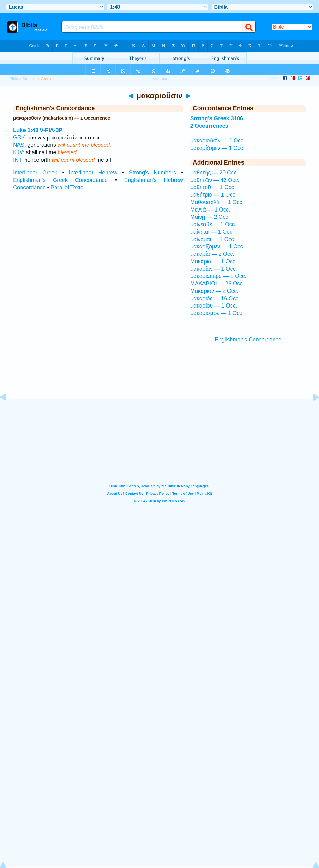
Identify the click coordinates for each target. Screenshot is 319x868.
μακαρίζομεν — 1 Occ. (217, 148)
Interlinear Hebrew (93, 173)
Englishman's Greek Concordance (60, 180)
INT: (18, 160)
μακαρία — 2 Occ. (212, 254)
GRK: (20, 137)
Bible (14, 79)
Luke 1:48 (26, 130)
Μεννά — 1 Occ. (210, 210)
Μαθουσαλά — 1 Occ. (217, 202)
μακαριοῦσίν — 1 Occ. (218, 141)
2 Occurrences (209, 126)
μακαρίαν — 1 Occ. (214, 269)
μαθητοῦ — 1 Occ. (213, 187)
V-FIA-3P (51, 130)
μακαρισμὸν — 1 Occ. (217, 313)
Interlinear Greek (35, 173)
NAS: (19, 145)
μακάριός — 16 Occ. (215, 298)
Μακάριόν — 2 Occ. (214, 291)
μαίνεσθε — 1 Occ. (213, 224)
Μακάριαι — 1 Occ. (214, 261)
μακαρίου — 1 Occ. (214, 306)
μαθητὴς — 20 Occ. (214, 173)
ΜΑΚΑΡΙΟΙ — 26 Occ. (217, 284)
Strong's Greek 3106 (217, 118)
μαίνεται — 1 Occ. (212, 232)
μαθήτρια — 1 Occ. (214, 195)
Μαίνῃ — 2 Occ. (210, 217)
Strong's (29, 79)
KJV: (19, 152)
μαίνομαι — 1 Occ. (213, 239)
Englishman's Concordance (248, 340)
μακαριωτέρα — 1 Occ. (218, 276)
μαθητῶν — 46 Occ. (215, 180)
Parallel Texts (67, 188)
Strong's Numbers (152, 173)
